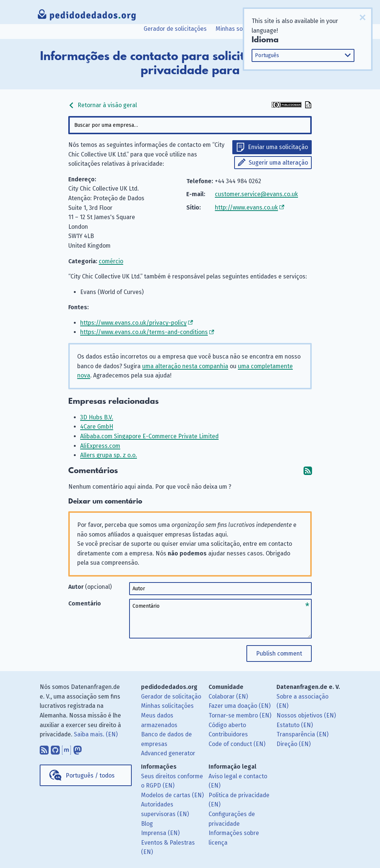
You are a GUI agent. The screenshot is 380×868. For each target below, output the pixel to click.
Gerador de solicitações (175, 29)
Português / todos (90, 775)
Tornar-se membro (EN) (240, 715)
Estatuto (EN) (295, 725)
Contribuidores (228, 734)
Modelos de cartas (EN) (172, 795)
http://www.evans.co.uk (246, 207)
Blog (147, 824)
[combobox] (190, 125)
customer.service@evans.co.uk (256, 194)
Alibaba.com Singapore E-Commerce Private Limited (149, 436)
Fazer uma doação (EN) (240, 706)
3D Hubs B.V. (97, 417)
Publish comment (279, 654)
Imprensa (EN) (160, 833)
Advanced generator (168, 753)
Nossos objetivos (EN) (306, 715)
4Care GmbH (97, 427)
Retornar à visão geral (103, 105)
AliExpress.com (100, 446)
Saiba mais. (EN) (96, 734)
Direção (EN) (294, 744)
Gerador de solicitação (171, 697)
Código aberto (227, 725)
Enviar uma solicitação (278, 147)
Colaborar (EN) (228, 697)
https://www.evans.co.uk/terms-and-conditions (144, 332)
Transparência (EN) (302, 734)
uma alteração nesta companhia (185, 366)
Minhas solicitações (242, 29)
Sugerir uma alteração (278, 163)
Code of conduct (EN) (237, 744)
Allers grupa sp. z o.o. (109, 455)
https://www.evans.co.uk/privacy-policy (133, 323)
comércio (111, 261)
